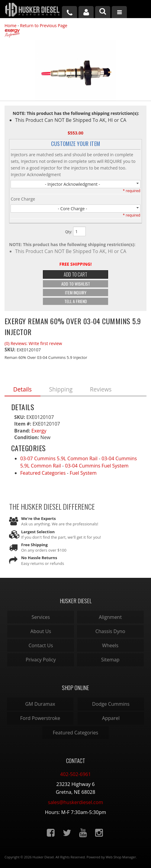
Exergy (39, 431)
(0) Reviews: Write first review (33, 343)
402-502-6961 (75, 774)
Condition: (27, 437)
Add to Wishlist (76, 284)
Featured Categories (43, 473)
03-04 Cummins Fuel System (97, 466)
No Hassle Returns (39, 558)
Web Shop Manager (121, 857)
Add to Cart (75, 274)
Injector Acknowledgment (36, 174)
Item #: (23, 424)
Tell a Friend (76, 301)
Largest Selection (38, 532)
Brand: (22, 431)
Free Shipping (34, 545)
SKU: (11, 350)
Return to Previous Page (44, 25)
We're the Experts (39, 518)
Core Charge (23, 199)
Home (11, 25)
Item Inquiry (76, 292)
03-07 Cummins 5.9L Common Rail (59, 458)
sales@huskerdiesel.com (75, 802)
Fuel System (83, 473)
